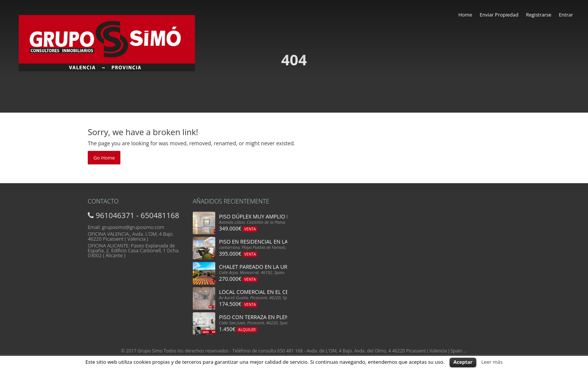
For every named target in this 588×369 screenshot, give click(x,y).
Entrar (566, 15)
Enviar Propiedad (499, 15)
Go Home (104, 158)
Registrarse (538, 15)
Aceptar (463, 362)
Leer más (492, 362)
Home (465, 15)
